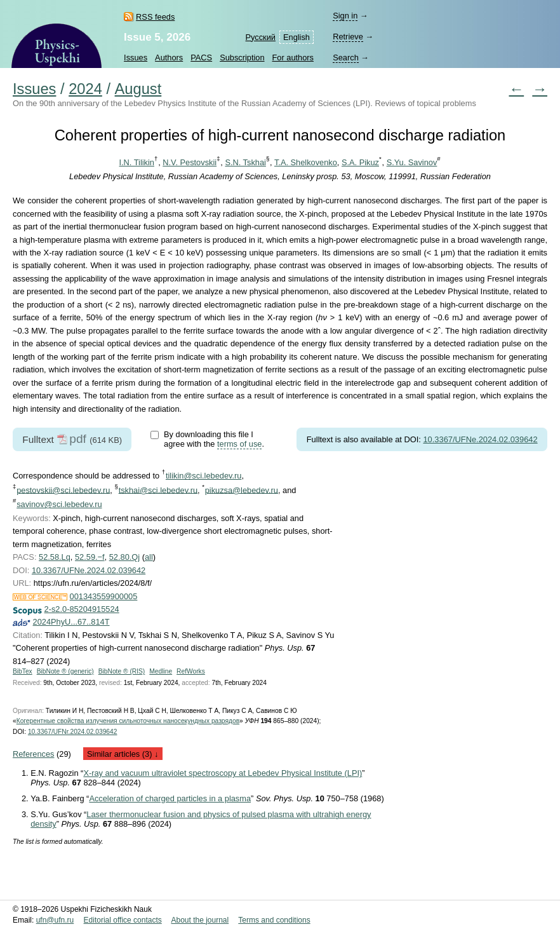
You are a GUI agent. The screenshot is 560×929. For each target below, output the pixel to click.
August (138, 89)
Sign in (345, 16)
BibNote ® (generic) (65, 671)
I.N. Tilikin (137, 162)
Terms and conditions (274, 920)
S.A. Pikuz (360, 162)
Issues (136, 58)
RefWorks (191, 671)
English (297, 37)
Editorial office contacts (123, 920)
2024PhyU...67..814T (71, 622)
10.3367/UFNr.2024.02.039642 (73, 732)
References (33, 754)
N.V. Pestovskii (190, 162)
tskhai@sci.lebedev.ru (158, 490)
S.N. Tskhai (245, 162)
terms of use (239, 444)
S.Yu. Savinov (412, 162)
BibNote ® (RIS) (122, 671)
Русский (261, 37)
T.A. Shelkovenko (306, 162)
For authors (293, 58)
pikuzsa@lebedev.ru (242, 490)
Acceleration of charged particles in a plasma (170, 798)
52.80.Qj (124, 557)
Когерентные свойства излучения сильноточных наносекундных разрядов (128, 721)
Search (346, 58)
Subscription (242, 58)
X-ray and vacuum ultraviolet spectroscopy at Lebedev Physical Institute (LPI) (223, 773)
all (149, 557)
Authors (169, 58)
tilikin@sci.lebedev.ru (203, 476)
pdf (78, 439)
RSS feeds (155, 17)
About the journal (200, 920)
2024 (85, 89)
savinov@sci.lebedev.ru (59, 504)
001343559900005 (104, 596)
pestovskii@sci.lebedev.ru (63, 490)
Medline (161, 671)
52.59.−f (90, 557)
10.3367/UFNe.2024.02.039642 (480, 439)
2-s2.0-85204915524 (82, 609)
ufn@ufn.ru (55, 920)
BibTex (23, 671)
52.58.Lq (55, 557)
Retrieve (348, 37)
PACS (201, 58)
